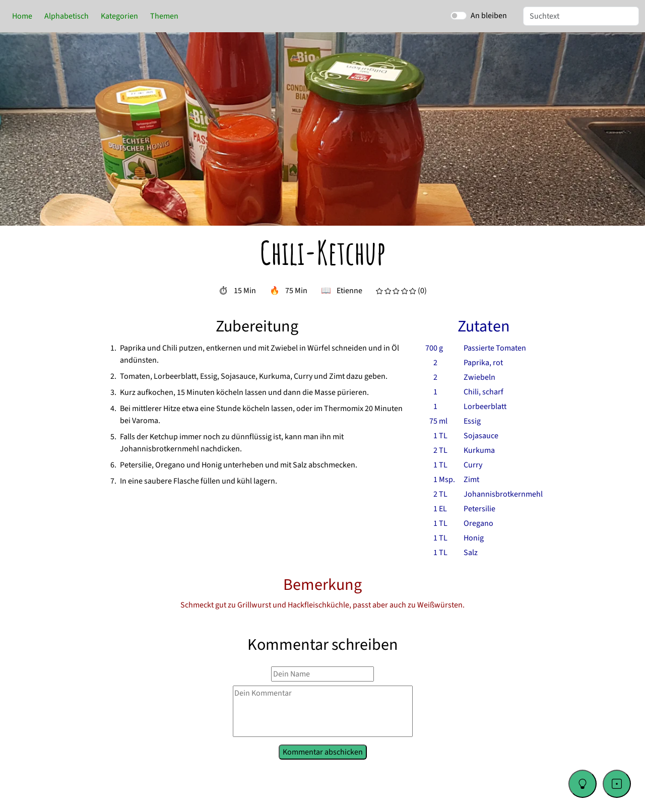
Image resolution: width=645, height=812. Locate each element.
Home (22, 16)
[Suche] (581, 16)
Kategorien (119, 16)
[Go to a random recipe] (617, 784)
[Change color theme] (583, 784)
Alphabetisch (67, 16)
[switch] (459, 16)
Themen (164, 16)
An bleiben (489, 16)
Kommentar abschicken (322, 751)
